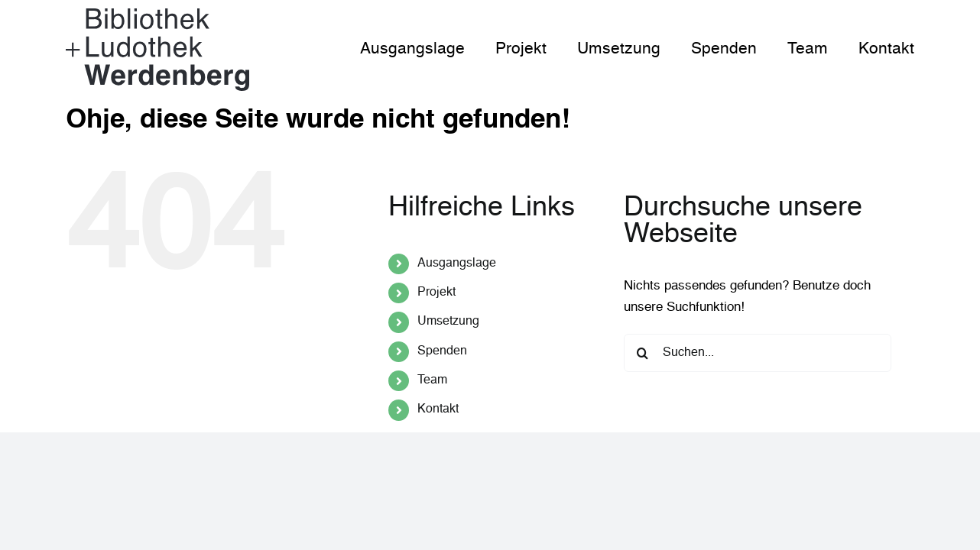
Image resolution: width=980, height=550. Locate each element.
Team (432, 380)
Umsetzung (448, 322)
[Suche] (643, 353)
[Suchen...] (758, 353)
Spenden (442, 351)
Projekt (436, 293)
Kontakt (438, 409)
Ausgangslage (457, 264)
